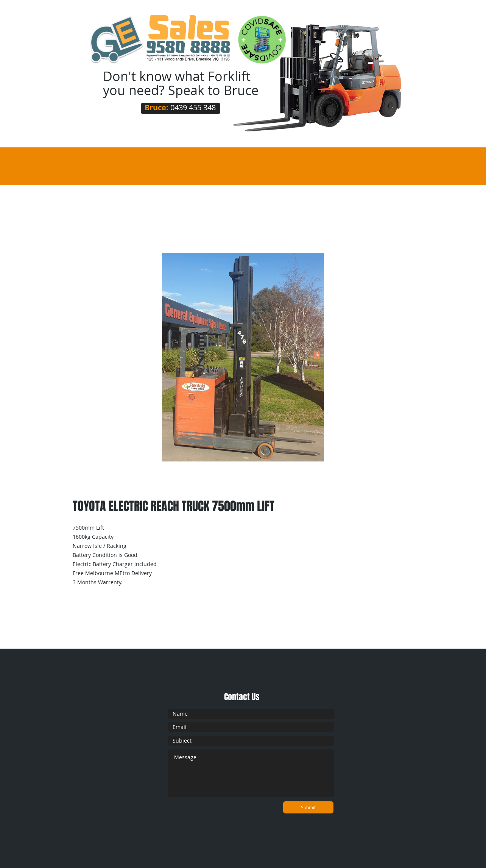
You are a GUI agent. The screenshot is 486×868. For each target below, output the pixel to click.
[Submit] (308, 807)
